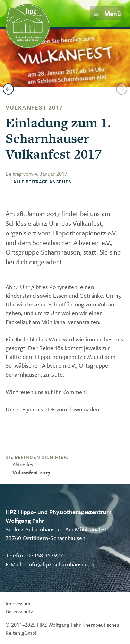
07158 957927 (45, 555)
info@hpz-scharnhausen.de (62, 564)
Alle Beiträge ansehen (42, 182)
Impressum (18, 603)
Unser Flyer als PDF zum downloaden (52, 409)
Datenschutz (19, 611)
